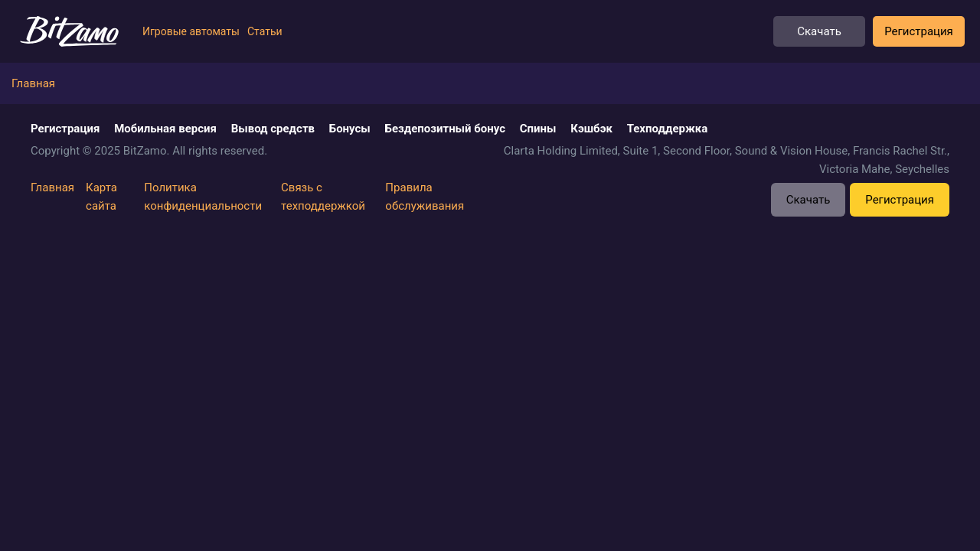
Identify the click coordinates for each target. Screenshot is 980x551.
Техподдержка (668, 129)
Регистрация (919, 31)
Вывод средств (273, 129)
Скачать (819, 31)
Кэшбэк (591, 129)
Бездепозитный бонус (446, 129)
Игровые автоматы (191, 31)
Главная (52, 187)
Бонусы (350, 129)
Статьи (265, 31)
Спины (538, 129)
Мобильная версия (165, 129)
